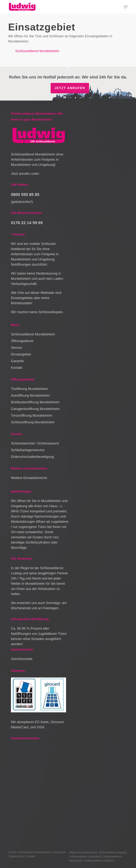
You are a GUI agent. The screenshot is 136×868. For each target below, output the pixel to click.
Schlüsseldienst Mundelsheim (37, 51)
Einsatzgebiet (21, 354)
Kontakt (17, 368)
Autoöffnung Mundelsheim (30, 396)
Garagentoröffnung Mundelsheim (35, 409)
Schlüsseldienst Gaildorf (99, 861)
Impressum (59, 852)
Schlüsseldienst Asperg (112, 852)
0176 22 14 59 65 (27, 223)
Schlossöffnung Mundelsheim (33, 422)
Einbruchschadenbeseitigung (32, 457)
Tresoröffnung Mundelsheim (32, 416)
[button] (126, 7)
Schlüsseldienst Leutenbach (85, 856)
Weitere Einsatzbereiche (29, 478)
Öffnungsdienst (22, 341)
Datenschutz (17, 856)
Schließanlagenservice (28, 450)
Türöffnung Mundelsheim (29, 389)
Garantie (17, 361)
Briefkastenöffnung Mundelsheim (35, 402)
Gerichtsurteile (22, 659)
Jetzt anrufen (70, 88)
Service (17, 348)
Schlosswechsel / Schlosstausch (35, 443)
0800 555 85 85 (25, 195)
